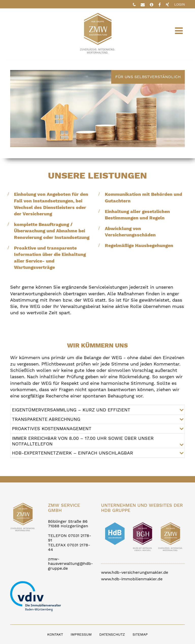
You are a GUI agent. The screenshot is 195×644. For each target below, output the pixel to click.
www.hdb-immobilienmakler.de (132, 579)
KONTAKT (55, 634)
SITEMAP (140, 634)
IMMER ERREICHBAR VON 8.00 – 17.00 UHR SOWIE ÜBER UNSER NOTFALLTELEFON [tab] (83, 441)
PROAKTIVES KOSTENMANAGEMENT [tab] (52, 429)
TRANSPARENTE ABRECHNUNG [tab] (46, 419)
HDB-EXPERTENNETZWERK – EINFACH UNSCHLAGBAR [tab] (72, 453)
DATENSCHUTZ (112, 634)
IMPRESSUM (81, 634)
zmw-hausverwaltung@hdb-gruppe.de (70, 564)
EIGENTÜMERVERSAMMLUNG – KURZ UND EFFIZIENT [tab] (71, 410)
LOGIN (180, 4)
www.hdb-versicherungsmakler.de (135, 572)
